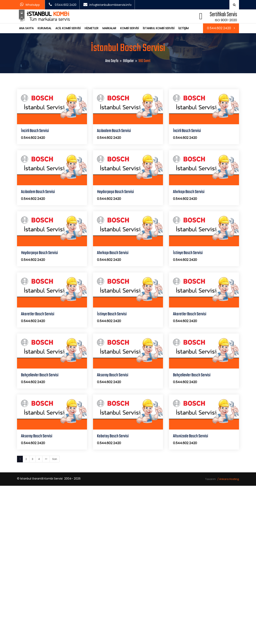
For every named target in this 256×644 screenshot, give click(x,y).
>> (46, 459)
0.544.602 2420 (221, 28)
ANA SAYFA (26, 28)
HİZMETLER (91, 28)
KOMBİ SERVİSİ (129, 28)
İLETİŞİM (183, 28)
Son (55, 459)
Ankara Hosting (229, 479)
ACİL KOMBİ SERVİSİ (68, 28)
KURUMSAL (44, 28)
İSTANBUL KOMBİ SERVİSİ (159, 28)
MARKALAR (109, 28)
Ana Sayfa (112, 61)
